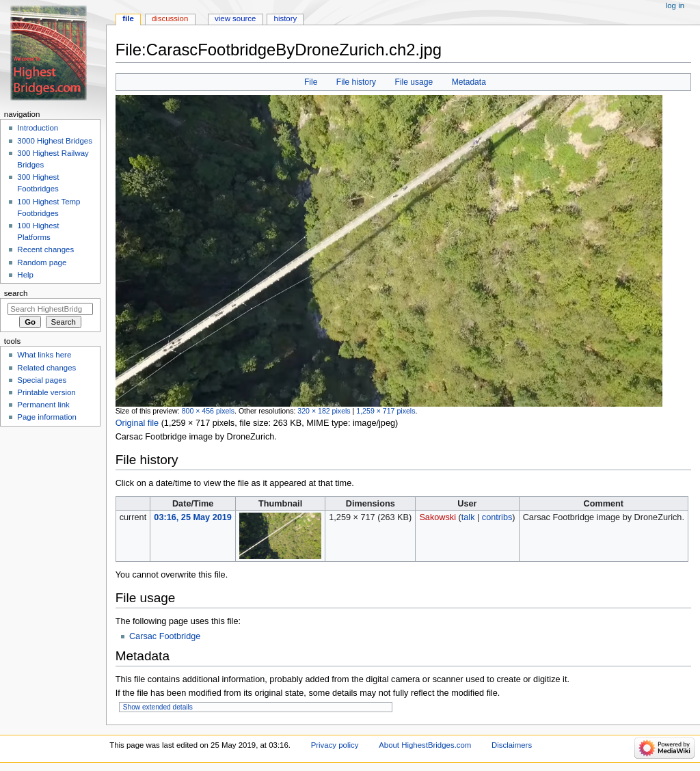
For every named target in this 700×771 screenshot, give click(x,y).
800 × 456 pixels (208, 411)
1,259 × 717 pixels (386, 411)
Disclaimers (512, 745)
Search (16, 293)
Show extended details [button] (158, 707)
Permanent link (43, 405)
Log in (675, 5)
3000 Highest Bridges (55, 141)
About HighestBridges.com (425, 745)
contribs (497, 517)
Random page (42, 262)
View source (235, 18)
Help (25, 275)
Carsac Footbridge (165, 636)
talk (468, 517)
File (311, 82)
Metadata (469, 82)
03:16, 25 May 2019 (193, 517)
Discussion (170, 18)
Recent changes (45, 249)
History (286, 18)
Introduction (38, 128)
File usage (414, 82)
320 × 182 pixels (324, 411)
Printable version (46, 392)
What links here (44, 355)
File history (356, 82)
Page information (47, 417)
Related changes (46, 368)
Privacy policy (335, 745)
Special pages (42, 380)
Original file (137, 423)
